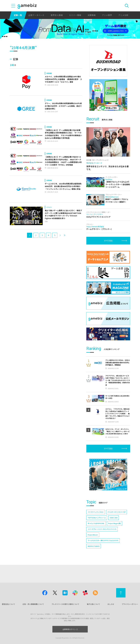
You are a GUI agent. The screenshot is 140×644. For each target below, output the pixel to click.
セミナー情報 (75, 15)
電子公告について (93, 604)
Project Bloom (93, 535)
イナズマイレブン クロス (96, 512)
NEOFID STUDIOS (94, 546)
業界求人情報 (57, 15)
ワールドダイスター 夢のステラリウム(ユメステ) (103, 540)
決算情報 (92, 15)
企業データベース (36, 15)
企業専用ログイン (70, 629)
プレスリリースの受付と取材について (65, 604)
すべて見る (108, 241)
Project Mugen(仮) (114, 523)
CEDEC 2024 (114, 518)
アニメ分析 (123, 15)
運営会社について (8, 604)
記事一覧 (18, 15)
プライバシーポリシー (130, 604)
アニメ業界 (107, 15)
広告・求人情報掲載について (33, 604)
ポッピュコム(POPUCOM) (96, 523)
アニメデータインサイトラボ (116, 512)
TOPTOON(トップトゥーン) (97, 518)
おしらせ (111, 604)
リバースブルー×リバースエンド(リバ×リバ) (102, 529)
